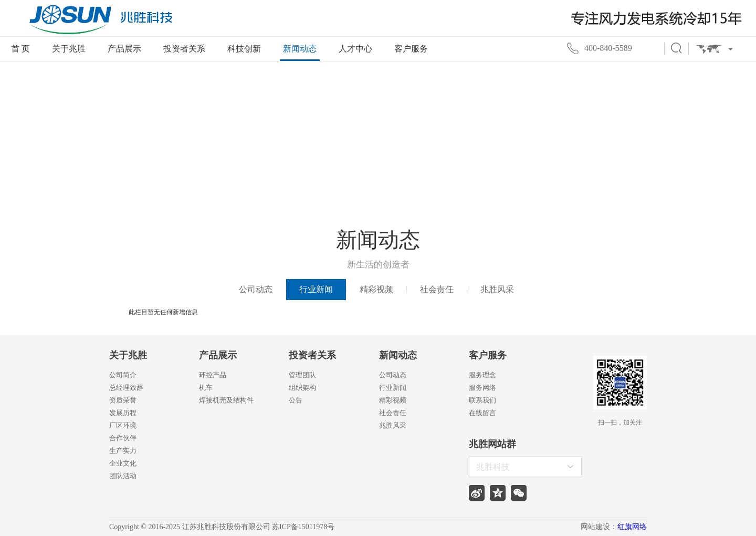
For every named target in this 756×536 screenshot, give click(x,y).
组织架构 (302, 388)
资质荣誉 (123, 400)
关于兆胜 (69, 49)
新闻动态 (300, 49)
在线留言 (482, 413)
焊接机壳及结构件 (226, 400)
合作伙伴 (123, 438)
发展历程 (123, 413)
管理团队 (302, 375)
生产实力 (123, 451)
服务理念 (482, 375)
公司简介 (123, 375)
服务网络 (482, 388)
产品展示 (124, 49)
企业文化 (123, 463)
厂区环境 (123, 425)
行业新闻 (316, 289)
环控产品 (213, 375)
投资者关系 (184, 49)
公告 (296, 400)
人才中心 (355, 49)
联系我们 (482, 400)
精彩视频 (376, 289)
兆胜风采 (497, 289)
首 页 (20, 49)
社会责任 (437, 289)
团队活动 (123, 476)
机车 (206, 388)
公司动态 (256, 289)
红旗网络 (632, 527)
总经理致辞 (126, 388)
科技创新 (244, 49)
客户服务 (411, 49)
